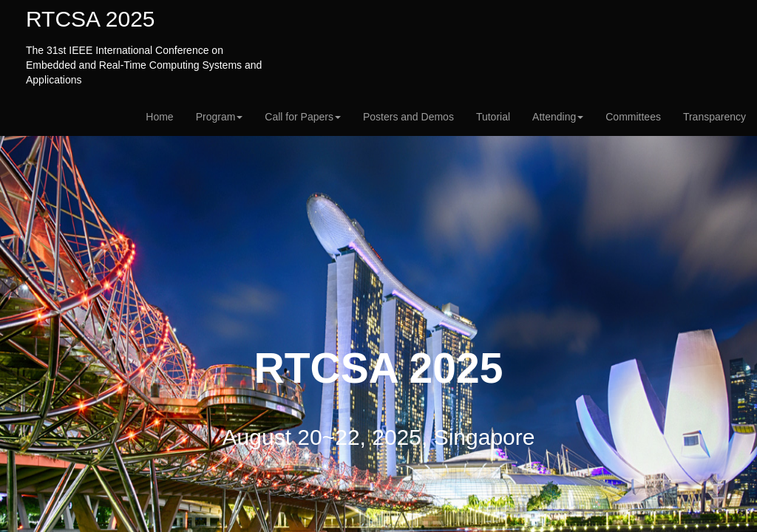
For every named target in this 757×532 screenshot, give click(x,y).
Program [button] (220, 117)
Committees (633, 117)
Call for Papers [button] (303, 117)
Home (159, 117)
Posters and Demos (408, 117)
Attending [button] (558, 117)
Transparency (714, 117)
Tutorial (493, 117)
